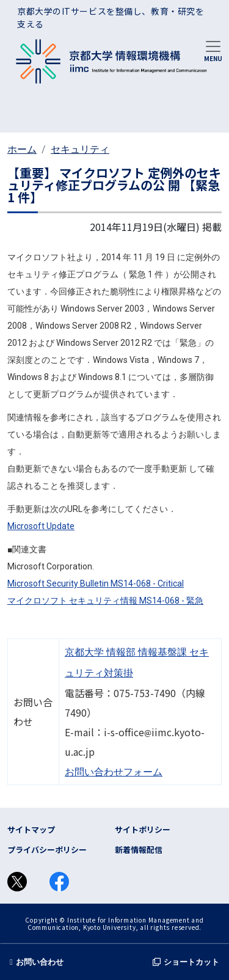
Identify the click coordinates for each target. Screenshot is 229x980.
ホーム (22, 149)
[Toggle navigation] (213, 50)
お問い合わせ (37, 962)
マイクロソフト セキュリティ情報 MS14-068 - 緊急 (105, 601)
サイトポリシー (143, 829)
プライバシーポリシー (47, 850)
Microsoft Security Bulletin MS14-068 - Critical (96, 583)
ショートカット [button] (186, 962)
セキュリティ (80, 149)
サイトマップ (31, 829)
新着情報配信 (139, 850)
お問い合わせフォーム (114, 772)
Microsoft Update (41, 526)
